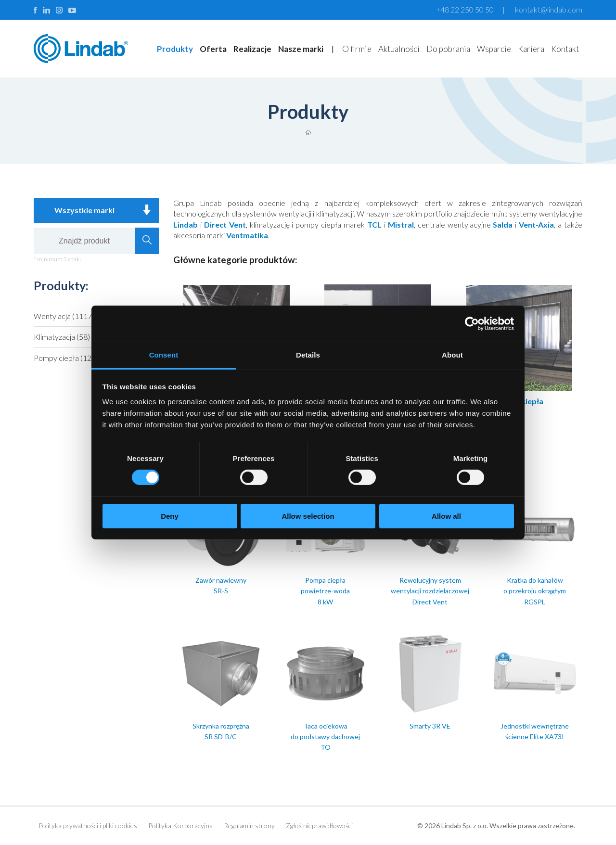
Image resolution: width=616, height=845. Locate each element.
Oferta (213, 49)
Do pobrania (448, 49)
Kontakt (565, 49)
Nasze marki (301, 49)
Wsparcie (494, 49)
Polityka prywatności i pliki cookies (88, 826)
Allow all (446, 516)
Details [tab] (308, 355)
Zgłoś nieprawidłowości (319, 826)
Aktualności (399, 49)
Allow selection (308, 516)
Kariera (531, 49)
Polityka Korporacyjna (180, 826)
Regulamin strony (249, 826)
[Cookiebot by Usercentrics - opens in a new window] (472, 323)
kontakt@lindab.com (549, 9)
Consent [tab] (164, 355)
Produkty (175, 49)
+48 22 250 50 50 (465, 9)
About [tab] (452, 355)
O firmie (357, 49)
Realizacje (252, 49)
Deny (170, 516)
